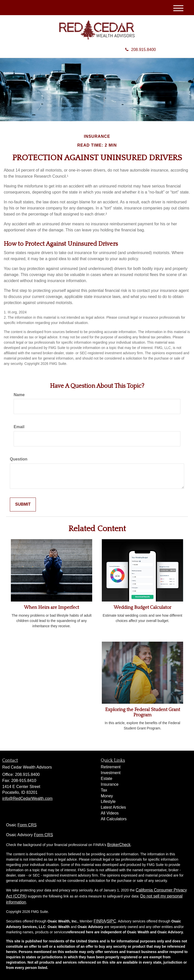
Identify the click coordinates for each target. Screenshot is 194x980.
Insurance (110, 784)
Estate (106, 779)
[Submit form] (23, 505)
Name (19, 395)
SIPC (111, 921)
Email (19, 427)
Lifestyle (108, 801)
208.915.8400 (141, 50)
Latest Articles (113, 807)
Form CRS (27, 825)
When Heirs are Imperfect (52, 607)
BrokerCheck (119, 845)
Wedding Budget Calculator (142, 607)
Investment (111, 773)
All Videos (110, 813)
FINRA (100, 921)
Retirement (111, 767)
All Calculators (114, 819)
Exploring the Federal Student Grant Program (143, 712)
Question (19, 459)
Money (107, 796)
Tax (104, 790)
